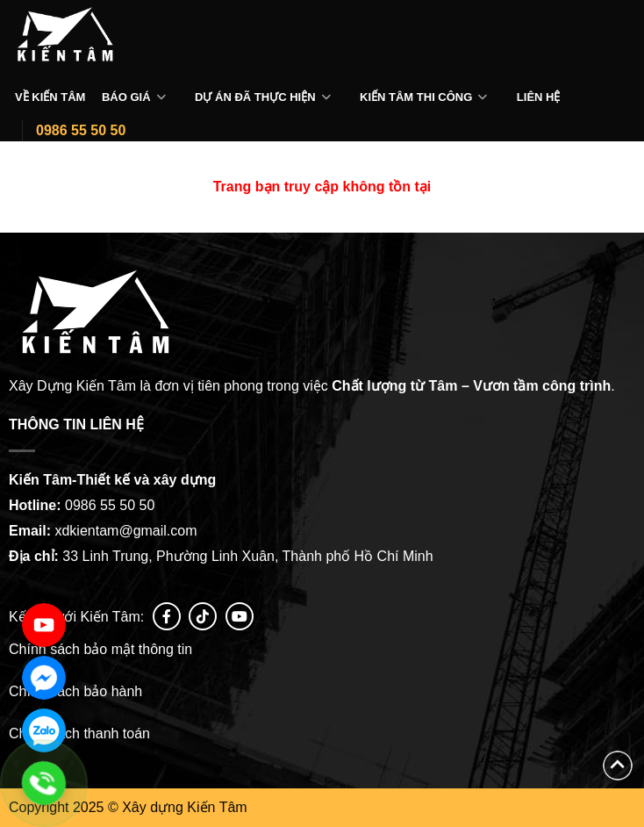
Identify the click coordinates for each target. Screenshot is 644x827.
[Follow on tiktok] (203, 616)
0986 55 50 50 (81, 130)
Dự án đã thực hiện (255, 97)
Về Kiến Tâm (50, 97)
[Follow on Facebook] (167, 616)
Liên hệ (539, 97)
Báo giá (126, 97)
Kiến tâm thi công (416, 97)
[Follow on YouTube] (240, 616)
